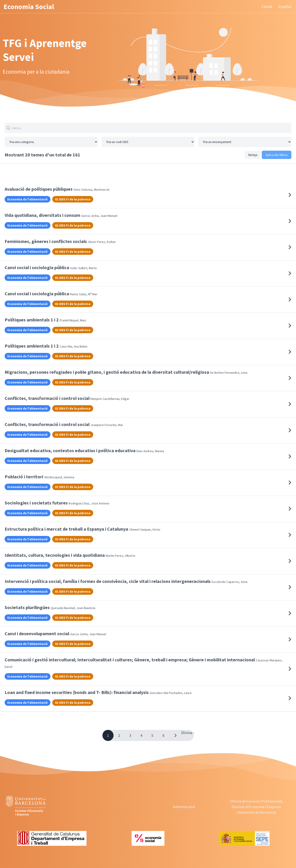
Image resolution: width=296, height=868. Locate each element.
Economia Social (29, 6)
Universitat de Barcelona (256, 812)
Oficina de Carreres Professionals (256, 801)
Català (267, 6)
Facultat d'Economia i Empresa (256, 807)
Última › (187, 733)
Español (285, 6)
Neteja (253, 155)
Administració (184, 807)
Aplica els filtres (277, 155)
